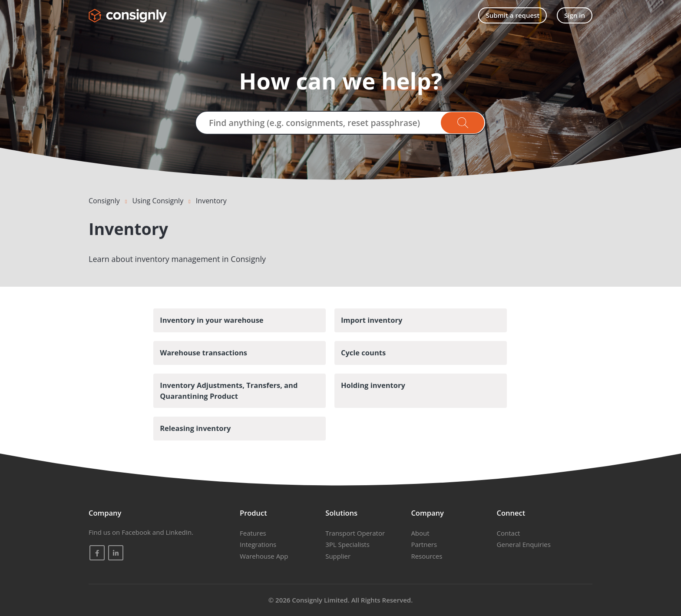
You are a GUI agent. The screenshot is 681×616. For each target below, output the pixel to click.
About (420, 533)
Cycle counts (363, 353)
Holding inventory (373, 385)
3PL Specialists (347, 544)
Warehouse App (264, 556)
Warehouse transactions (203, 353)
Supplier (338, 556)
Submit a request (512, 15)
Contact (509, 533)
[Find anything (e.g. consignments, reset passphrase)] (340, 123)
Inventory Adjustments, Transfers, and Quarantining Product (229, 391)
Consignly (104, 201)
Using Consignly (158, 201)
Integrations (258, 544)
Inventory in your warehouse (212, 320)
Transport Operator (355, 533)
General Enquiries (524, 544)
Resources (426, 556)
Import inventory (372, 320)
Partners (424, 544)
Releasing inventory (195, 428)
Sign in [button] (575, 15)
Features (253, 533)
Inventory (211, 201)
